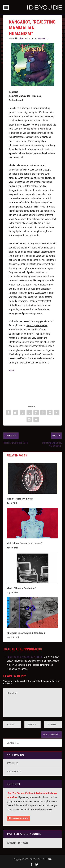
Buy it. (12, 371)
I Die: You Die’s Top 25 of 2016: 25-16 (24, 657)
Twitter (12, 763)
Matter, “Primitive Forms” (20, 499)
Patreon (53, 801)
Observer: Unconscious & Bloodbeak (26, 633)
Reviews (41, 39)
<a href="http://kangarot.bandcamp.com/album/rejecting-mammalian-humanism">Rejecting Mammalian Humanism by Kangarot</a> (33, 387)
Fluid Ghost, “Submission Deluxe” (24, 543)
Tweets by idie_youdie (17, 843)
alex (21, 39)
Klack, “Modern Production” (21, 588)
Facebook (14, 772)
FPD (50, 859)
